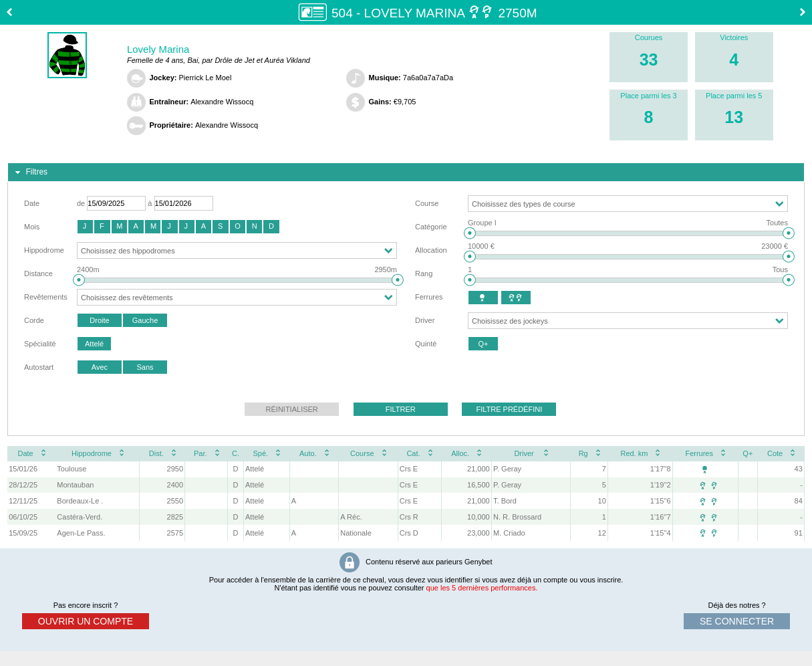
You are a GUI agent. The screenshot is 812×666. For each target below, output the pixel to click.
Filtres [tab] (30, 173)
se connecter (737, 621)
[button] (85, 227)
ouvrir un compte (86, 621)
